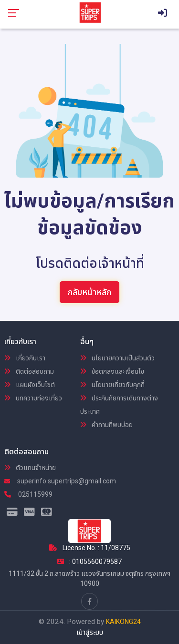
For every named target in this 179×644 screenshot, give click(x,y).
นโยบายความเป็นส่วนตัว (117, 358)
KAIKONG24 (123, 622)
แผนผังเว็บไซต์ (30, 385)
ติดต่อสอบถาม (29, 371)
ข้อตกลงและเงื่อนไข (112, 371)
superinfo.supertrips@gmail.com (60, 481)
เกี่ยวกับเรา (25, 358)
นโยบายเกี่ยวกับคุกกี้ (112, 385)
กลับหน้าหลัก (89, 292)
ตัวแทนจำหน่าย (30, 468)
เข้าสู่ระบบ (90, 633)
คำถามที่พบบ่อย (106, 425)
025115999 (28, 494)
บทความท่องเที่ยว (33, 398)
